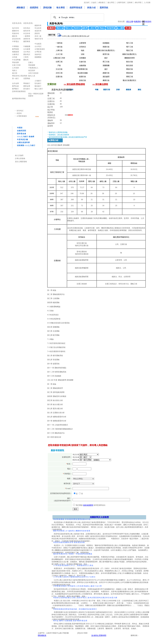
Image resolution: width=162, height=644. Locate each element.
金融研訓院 (22, 131)
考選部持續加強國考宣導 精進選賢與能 (69, 542)
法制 (83, 54)
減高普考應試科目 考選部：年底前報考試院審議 (73, 554)
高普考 (19, 113)
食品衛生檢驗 (83, 73)
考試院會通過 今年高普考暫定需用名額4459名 (72, 519)
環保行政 (130, 69)
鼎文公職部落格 (21, 162)
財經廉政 (106, 43)
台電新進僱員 (22, 116)
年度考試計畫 (22, 140)
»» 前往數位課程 (100, 84)
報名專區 (61, 8)
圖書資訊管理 (130, 58)
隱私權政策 (42, 635)
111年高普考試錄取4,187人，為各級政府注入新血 (73, 565)
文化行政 (59, 69)
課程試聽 (47, 8)
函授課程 (34, 8)
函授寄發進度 (76, 8)
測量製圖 (106, 66)
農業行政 (106, 80)
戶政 (59, 66)
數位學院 (111, 3)
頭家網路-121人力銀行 (26, 145)
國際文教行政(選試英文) (106, 50)
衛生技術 (130, 66)
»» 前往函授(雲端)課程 (74, 84)
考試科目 (77, 28)
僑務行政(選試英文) (130, 54)
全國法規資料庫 (23, 142)
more (37, 116)
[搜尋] (77, 17)
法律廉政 (83, 58)
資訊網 (86, 3)
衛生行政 (130, 62)
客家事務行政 (83, 69)
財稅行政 (83, 80)
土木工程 (59, 54)
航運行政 (83, 77)
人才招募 (147, 3)
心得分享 (93, 28)
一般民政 (59, 43)
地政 (83, 50)
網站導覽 (138, 3)
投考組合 (101, 28)
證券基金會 (22, 134)
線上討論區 (19, 155)
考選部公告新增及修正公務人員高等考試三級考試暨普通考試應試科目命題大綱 (85, 598)
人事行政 (59, 50)
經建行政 (106, 73)
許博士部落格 (20, 159)
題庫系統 (104, 8)
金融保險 (83, 66)
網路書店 (102, 3)
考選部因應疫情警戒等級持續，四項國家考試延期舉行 (75, 609)
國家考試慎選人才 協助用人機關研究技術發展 (72, 531)
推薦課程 (137, 22)
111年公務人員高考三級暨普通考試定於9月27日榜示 (74, 577)
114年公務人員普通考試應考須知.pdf (75, 36)
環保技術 (130, 73)
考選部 (20, 128)
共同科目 (83, 47)
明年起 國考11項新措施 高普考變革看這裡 (70, 621)
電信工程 (130, 50)
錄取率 (85, 28)
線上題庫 (120, 28)
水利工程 (59, 73)
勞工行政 (106, 62)
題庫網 (130, 3)
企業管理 (83, 43)
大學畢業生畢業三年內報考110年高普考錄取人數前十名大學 (77, 586)
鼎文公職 (130, 22)
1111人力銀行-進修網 (26, 137)
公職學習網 (121, 3)
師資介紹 (91, 8)
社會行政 (83, 62)
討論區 (94, 3)
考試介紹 (60, 28)
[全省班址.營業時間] (99, 635)
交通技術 (59, 80)
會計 (106, 69)
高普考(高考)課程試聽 (62, 90)
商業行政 (106, 47)
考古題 (128, 28)
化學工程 (59, 62)
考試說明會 (111, 28)
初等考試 (20, 111)
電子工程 (130, 47)
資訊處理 (106, 77)
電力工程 (130, 43)
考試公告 (69, 28)
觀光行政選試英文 (130, 80)
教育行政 (106, 54)
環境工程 (130, 77)
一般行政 (59, 47)
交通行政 (59, 77)
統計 (106, 58)
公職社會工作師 (59, 58)
